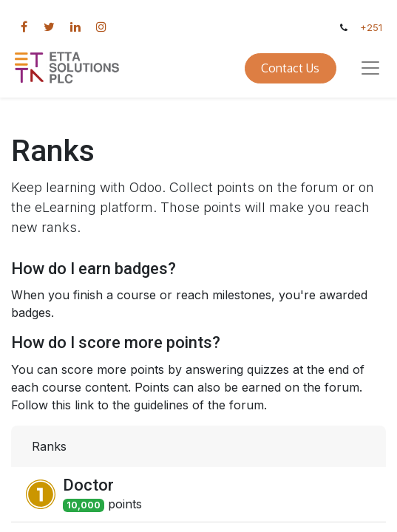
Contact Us (290, 68)
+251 (371, 28)
